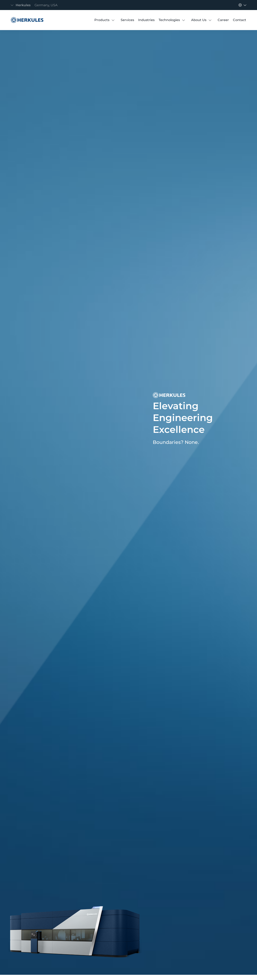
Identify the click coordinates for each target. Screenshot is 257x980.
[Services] (127, 20)
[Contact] (240, 20)
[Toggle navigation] (35, 5)
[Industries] (146, 20)
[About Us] (199, 20)
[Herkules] (26, 20)
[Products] (102, 20)
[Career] (223, 20)
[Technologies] (169, 20)
